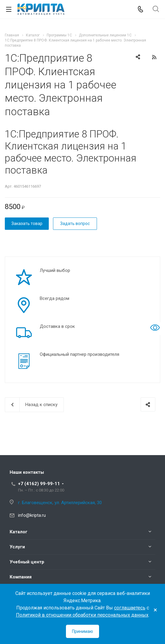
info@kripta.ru (32, 515)
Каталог (19, 532)
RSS (154, 57)
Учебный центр (27, 562)
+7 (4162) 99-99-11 (39, 484)
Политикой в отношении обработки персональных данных (82, 615)
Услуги (17, 547)
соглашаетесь (130, 608)
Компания (21, 577)
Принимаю (82, 631)
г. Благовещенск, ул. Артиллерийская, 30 (60, 503)
